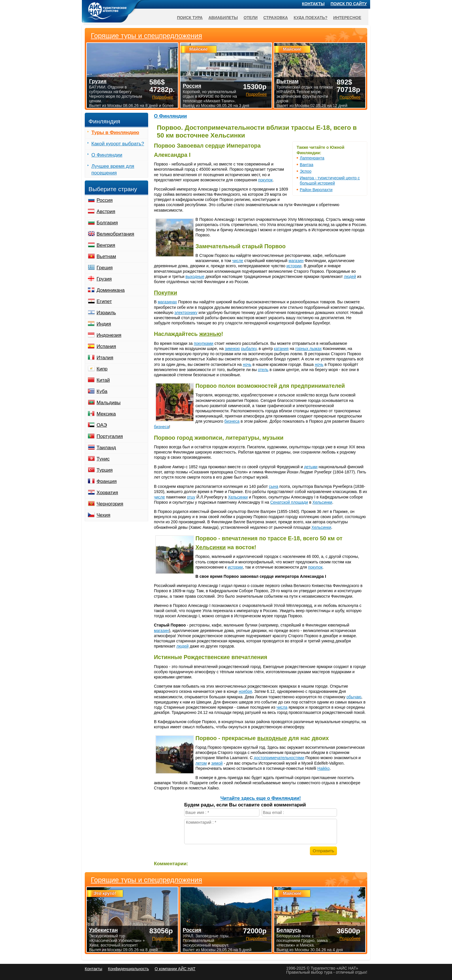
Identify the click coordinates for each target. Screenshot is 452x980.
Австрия (106, 211)
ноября (245, 691)
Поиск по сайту (349, 4)
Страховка (276, 18)
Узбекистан (103, 930)
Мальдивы (109, 403)
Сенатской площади (289, 502)
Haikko (324, 768)
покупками (204, 343)
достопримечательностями (279, 758)
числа (282, 707)
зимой (217, 763)
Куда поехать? (311, 18)
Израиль (106, 313)
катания (281, 349)
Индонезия (109, 335)
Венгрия (106, 245)
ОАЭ (102, 425)
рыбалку (249, 349)
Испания (106, 346)
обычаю (354, 697)
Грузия (104, 279)
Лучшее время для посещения (113, 170)
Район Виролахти (316, 190)
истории (294, 266)
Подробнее (163, 938)
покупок (265, 180)
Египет (104, 301)
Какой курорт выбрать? (118, 144)
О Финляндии (170, 116)
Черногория (110, 504)
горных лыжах (308, 349)
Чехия (103, 515)
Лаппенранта (312, 158)
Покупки (165, 293)
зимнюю (232, 349)
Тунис (103, 459)
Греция (105, 268)
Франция (107, 481)
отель (263, 370)
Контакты (313, 4)
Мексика (106, 414)
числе (238, 261)
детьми (311, 467)
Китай (103, 380)
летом (201, 763)
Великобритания (115, 234)
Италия (105, 358)
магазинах (167, 302)
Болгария (107, 223)
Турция (105, 470)
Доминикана (111, 290)
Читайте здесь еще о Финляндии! (260, 798)
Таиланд (106, 448)
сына (274, 486)
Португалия (110, 436)
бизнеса (232, 421)
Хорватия (107, 493)
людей (350, 276)
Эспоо (306, 171)
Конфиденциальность (128, 969)
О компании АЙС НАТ (175, 969)
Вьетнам (106, 256)
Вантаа (307, 165)
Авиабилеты (223, 18)
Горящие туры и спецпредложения (146, 880)
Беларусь (289, 930)
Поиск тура (190, 18)
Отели (251, 18)
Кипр (102, 369)
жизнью (210, 334)
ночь (247, 364)
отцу (191, 497)
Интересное (347, 18)
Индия (104, 324)
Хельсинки (238, 497)
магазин (296, 261)
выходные (195, 276)
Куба (102, 391)
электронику (186, 313)
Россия (105, 200)
